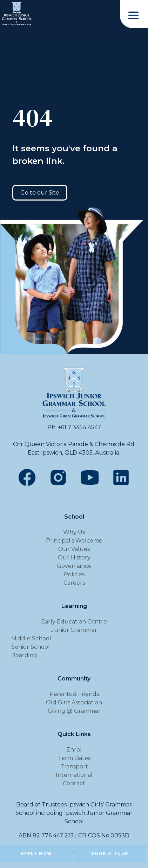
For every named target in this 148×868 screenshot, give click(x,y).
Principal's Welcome (74, 541)
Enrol (74, 750)
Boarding (24, 655)
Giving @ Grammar (74, 711)
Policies (74, 574)
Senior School (31, 647)
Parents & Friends (74, 694)
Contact (74, 783)
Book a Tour (110, 853)
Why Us (74, 532)
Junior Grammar (74, 630)
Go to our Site (40, 193)
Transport (74, 766)
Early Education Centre (74, 622)
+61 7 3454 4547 (79, 427)
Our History (74, 557)
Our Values (74, 549)
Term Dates (74, 758)
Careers (74, 583)
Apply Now (36, 853)
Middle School (31, 638)
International (74, 775)
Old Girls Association (74, 702)
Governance (74, 566)
